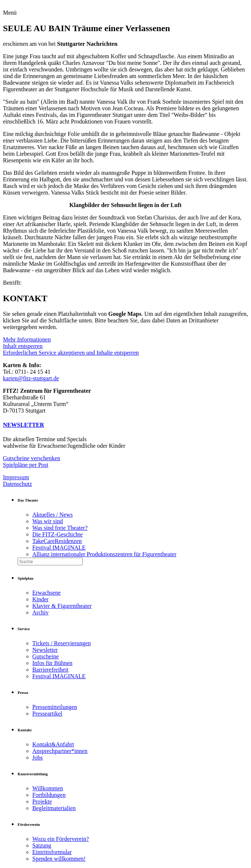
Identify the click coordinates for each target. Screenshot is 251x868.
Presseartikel (47, 714)
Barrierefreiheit (50, 670)
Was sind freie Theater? (60, 528)
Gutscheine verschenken (32, 458)
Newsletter (45, 650)
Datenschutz (17, 484)
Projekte (42, 801)
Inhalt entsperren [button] (23, 346)
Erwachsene (46, 593)
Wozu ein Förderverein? (61, 839)
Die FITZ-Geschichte (57, 534)
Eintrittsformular (52, 852)
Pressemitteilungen (55, 707)
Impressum (16, 477)
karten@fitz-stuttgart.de (31, 378)
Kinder (40, 599)
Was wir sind (48, 521)
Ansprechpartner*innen (60, 751)
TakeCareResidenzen (57, 541)
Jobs (37, 758)
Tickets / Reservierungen (61, 643)
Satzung (42, 845)
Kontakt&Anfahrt (53, 744)
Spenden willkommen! (59, 859)
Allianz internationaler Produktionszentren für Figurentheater (104, 554)
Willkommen (48, 788)
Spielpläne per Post (26, 465)
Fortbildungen (49, 795)
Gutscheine (46, 656)
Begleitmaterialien (54, 808)
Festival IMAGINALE (59, 548)
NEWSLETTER (23, 425)
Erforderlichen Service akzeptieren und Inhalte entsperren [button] (71, 353)
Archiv (40, 612)
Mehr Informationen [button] (27, 339)
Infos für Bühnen (52, 663)
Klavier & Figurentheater (62, 606)
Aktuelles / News (52, 515)
